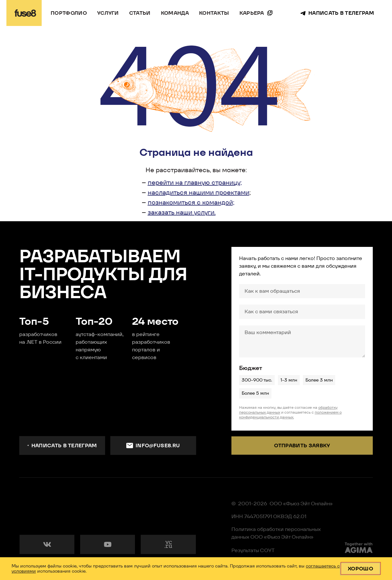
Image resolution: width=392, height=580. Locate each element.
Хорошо (360, 569)
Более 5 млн (255, 393)
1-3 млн (289, 380)
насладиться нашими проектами (199, 192)
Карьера (252, 13)
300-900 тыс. (257, 380)
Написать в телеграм (62, 446)
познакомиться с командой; (191, 202)
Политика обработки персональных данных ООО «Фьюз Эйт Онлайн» (276, 533)
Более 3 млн (319, 380)
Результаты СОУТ (253, 550)
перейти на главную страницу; (195, 182)
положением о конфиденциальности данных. (290, 415)
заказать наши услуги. (182, 212)
